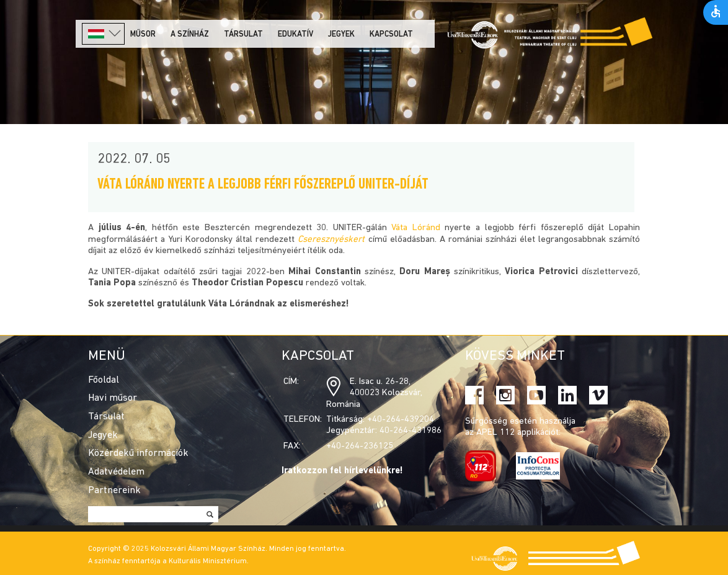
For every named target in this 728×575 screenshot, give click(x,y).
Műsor (143, 34)
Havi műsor (113, 398)
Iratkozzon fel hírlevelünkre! (342, 471)
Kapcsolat (391, 34)
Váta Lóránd (416, 228)
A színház (190, 34)
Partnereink (114, 491)
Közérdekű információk (138, 453)
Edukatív (295, 34)
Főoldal (104, 380)
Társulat (243, 34)
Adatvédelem (116, 472)
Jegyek (341, 34)
